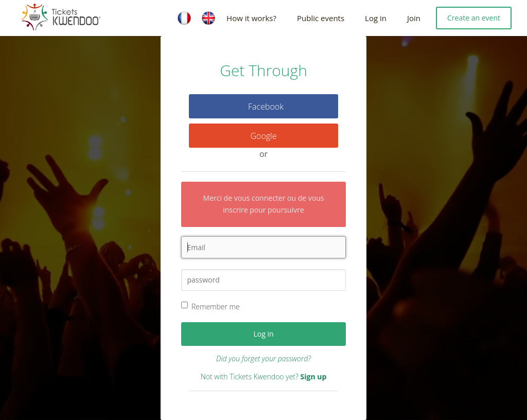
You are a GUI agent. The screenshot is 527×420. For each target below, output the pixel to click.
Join (414, 18)
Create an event (474, 18)
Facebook (266, 107)
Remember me (216, 307)
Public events (321, 18)
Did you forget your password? (263, 358)
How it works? (251, 18)
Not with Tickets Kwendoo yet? (264, 377)
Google (263, 136)
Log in (376, 18)
